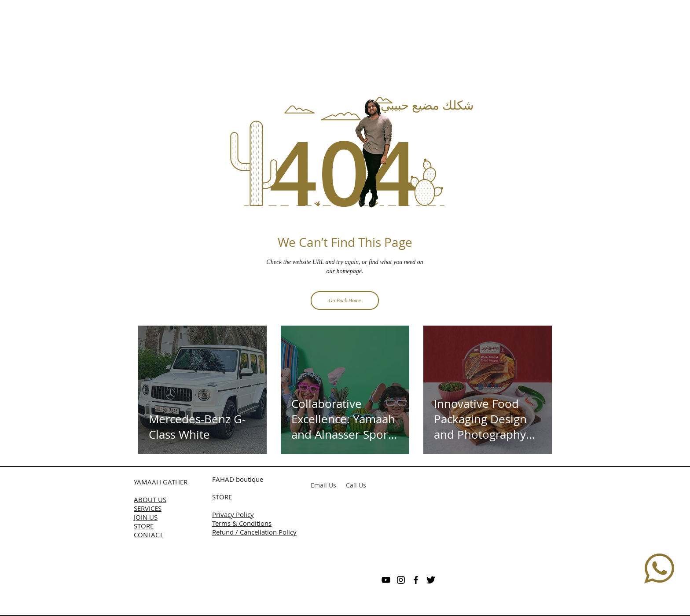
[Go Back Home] (345, 301)
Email (319, 485)
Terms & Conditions (242, 523)
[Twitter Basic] (431, 580)
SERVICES (148, 508)
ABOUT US (150, 499)
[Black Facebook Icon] (416, 580)
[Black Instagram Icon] (401, 580)
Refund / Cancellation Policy (254, 532)
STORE (144, 526)
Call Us (356, 485)
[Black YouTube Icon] (386, 580)
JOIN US (146, 517)
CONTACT (148, 535)
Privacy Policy (233, 514)
